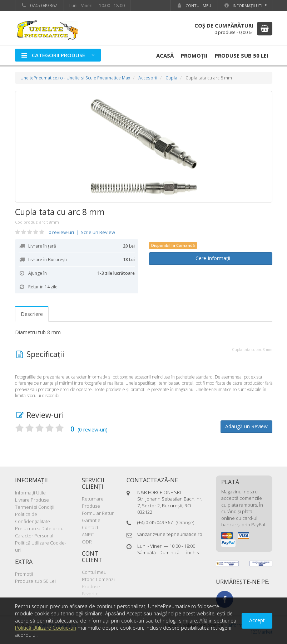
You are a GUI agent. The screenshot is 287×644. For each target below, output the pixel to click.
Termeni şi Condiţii (35, 507)
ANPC (88, 535)
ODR (87, 542)
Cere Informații (211, 258)
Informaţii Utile (245, 6)
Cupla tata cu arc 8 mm (60, 212)
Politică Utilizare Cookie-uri (46, 628)
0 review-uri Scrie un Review (82, 232)
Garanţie (91, 520)
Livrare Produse (32, 500)
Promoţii (194, 55)
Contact (90, 527)
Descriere (32, 314)
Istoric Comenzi (98, 579)
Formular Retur (98, 513)
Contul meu (194, 6)
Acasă (165, 55)
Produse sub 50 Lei (242, 55)
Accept (257, 620)
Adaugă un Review (246, 426)
